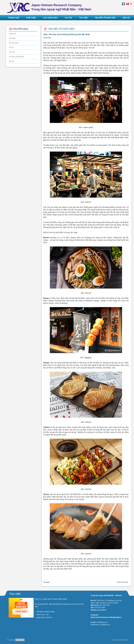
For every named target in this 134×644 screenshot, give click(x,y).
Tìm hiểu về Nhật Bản (16, 57)
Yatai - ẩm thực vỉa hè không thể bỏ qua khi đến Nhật (66, 34)
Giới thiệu (12, 38)
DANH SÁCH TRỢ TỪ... (45, 618)
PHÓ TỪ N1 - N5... (43, 615)
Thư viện (12, 52)
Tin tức (11, 47)
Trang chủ (12, 34)
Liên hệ (11, 61)
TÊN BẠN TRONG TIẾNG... (46, 612)
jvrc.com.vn (20, 640)
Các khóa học (14, 43)
